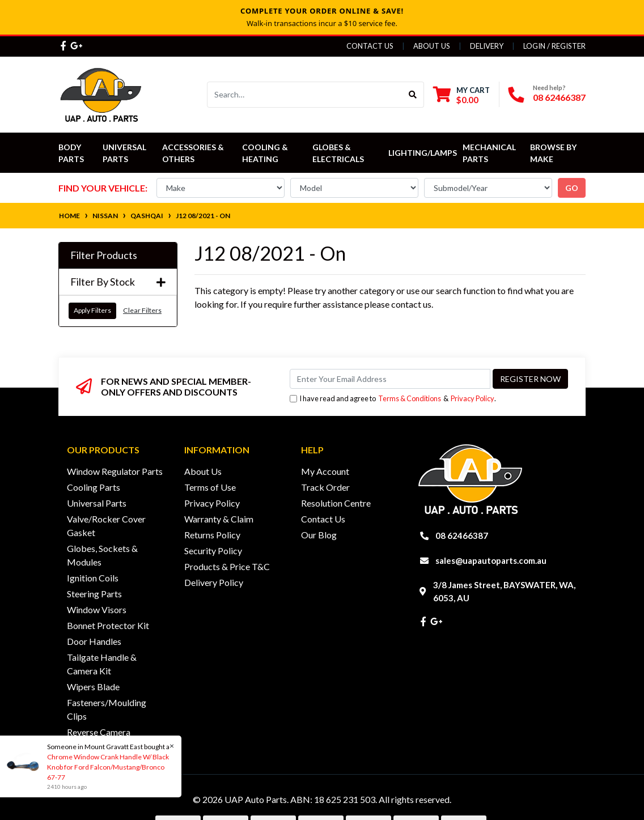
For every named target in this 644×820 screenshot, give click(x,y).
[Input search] (305, 95)
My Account (325, 471)
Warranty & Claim (219, 519)
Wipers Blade (93, 687)
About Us (432, 46)
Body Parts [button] (71, 153)
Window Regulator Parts (115, 471)
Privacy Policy (473, 398)
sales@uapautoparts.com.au (491, 560)
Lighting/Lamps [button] (423, 153)
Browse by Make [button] (554, 153)
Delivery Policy (214, 582)
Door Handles (94, 641)
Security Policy (213, 551)
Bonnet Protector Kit (108, 625)
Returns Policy (212, 535)
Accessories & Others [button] (194, 153)
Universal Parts (125, 153)
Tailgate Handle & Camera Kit (102, 664)
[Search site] (413, 95)
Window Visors (97, 609)
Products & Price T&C (227, 566)
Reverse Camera (99, 732)
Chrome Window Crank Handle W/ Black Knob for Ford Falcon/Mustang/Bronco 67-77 (107, 767)
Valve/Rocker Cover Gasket (106, 526)
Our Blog (319, 535)
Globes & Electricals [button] (338, 153)
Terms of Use (210, 487)
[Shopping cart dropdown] (461, 95)
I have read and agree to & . (393, 399)
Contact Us (370, 46)
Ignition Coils (93, 578)
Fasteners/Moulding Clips (107, 709)
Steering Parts (94, 594)
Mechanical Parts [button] (490, 153)
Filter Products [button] (104, 255)
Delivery (487, 46)
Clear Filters (142, 310)
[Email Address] (390, 379)
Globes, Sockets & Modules (102, 555)
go (572, 188)
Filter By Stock (118, 282)
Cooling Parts (94, 487)
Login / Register (554, 46)
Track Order (325, 487)
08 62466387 (559, 97)
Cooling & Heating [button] (266, 153)
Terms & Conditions (410, 398)
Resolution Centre (336, 503)
